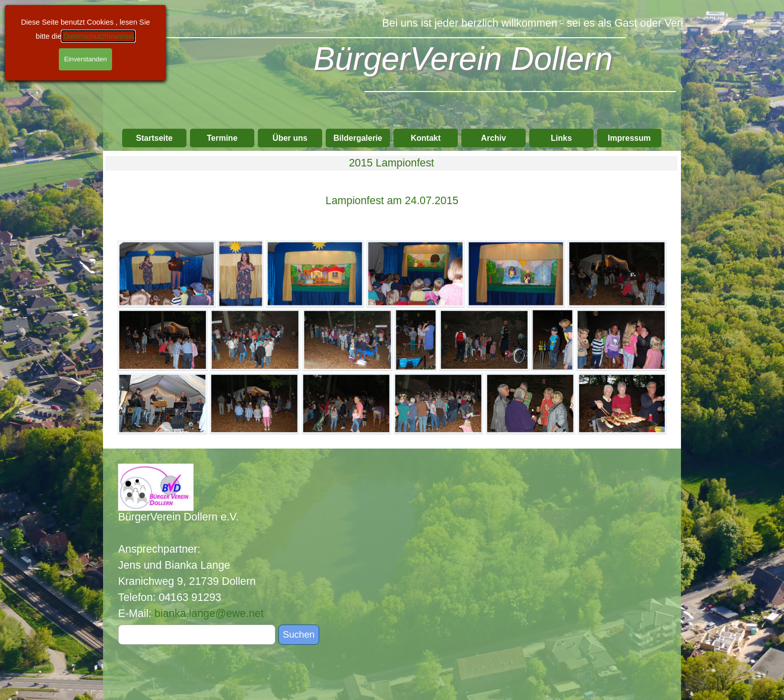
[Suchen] (197, 635)
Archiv (494, 138)
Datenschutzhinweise (98, 36)
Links (561, 138)
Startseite (155, 138)
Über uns (290, 138)
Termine (222, 138)
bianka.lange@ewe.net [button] (209, 614)
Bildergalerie (358, 138)
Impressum (629, 138)
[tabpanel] (392, 201)
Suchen (299, 634)
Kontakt (426, 138)
